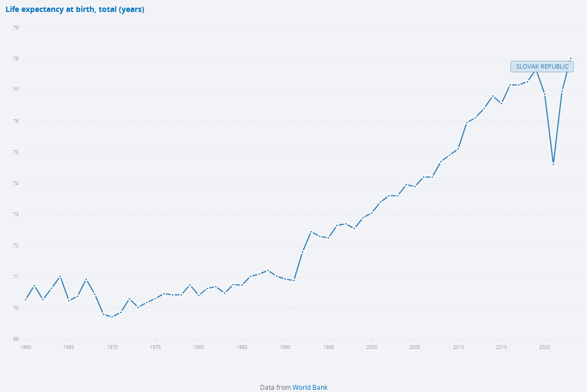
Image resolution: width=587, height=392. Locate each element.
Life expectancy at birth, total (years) (75, 10)
